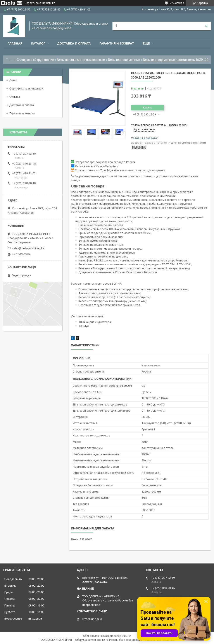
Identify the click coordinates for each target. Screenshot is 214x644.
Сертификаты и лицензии (26, 88)
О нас (13, 80)
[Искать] (206, 26)
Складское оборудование (35, 60)
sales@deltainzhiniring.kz (28, 248)
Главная (15, 43)
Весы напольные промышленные (81, 60)
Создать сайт (33, 3)
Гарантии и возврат (22, 113)
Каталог (38, 43)
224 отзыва (177, 3)
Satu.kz (126, 636)
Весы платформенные (124, 60)
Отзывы (15, 97)
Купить (147, 107)
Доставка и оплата (74, 43)
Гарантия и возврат (117, 43)
